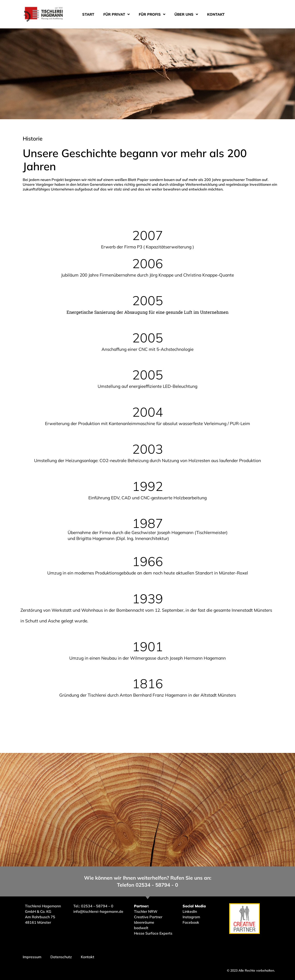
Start (88, 14)
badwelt (141, 928)
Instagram (191, 917)
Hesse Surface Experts (153, 933)
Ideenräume (145, 922)
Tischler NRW (146, 911)
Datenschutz (61, 957)
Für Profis (152, 14)
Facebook (191, 922)
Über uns (186, 14)
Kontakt (216, 14)
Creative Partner (148, 917)
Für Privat (117, 14)
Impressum (32, 957)
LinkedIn (190, 911)
